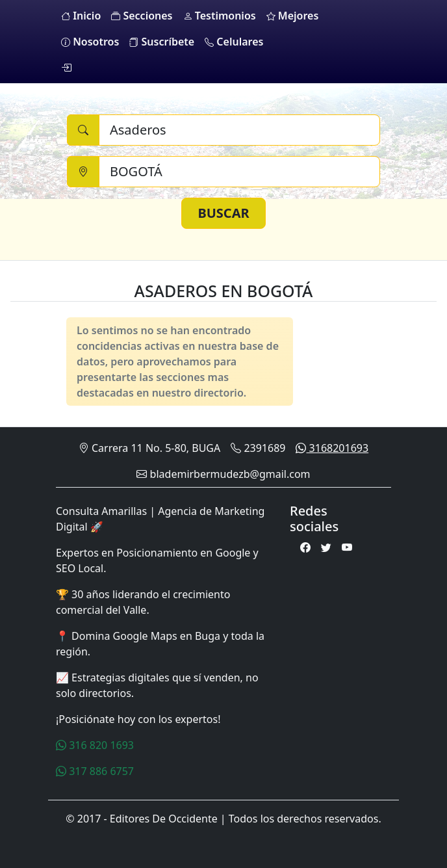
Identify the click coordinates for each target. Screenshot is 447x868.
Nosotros (90, 42)
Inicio (81, 16)
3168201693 (332, 448)
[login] (66, 68)
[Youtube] (347, 547)
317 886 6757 (95, 771)
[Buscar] (239, 130)
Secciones (142, 16)
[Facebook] (305, 547)
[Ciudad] (239, 172)
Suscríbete (162, 42)
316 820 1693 (95, 745)
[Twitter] (326, 547)
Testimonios (220, 16)
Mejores (293, 16)
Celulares (234, 42)
